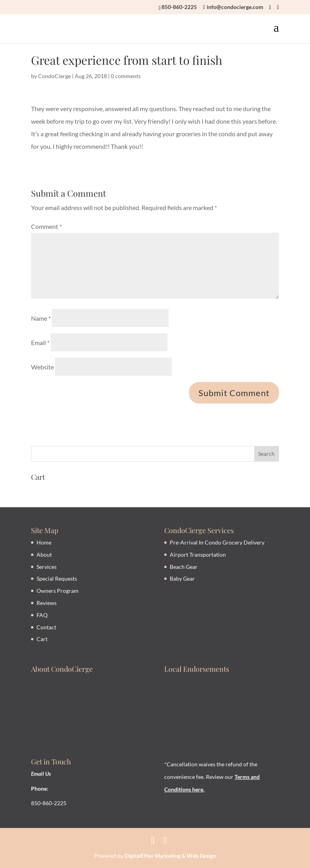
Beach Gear (184, 567)
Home (44, 542)
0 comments (126, 76)
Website (42, 367)
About (44, 555)
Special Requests (57, 578)
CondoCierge (54, 76)
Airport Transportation (198, 555)
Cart (42, 639)
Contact (46, 627)
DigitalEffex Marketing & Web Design (170, 856)
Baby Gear (182, 578)
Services (47, 567)
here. (198, 789)
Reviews (47, 603)
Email (40, 343)
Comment (46, 226)
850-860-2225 (179, 7)
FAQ (42, 615)
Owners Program (58, 591)
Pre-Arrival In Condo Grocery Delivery (217, 542)
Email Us (41, 774)
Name (41, 318)
